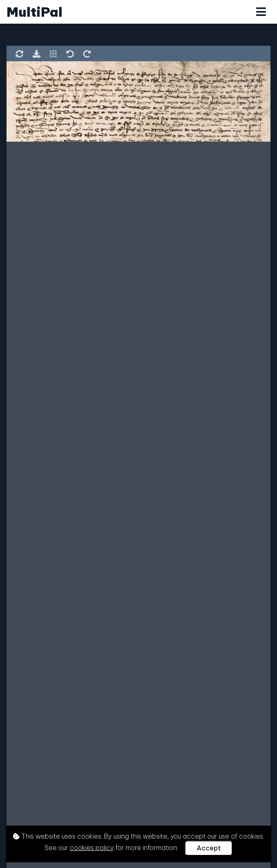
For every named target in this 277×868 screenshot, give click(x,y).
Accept (209, 848)
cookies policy (92, 848)
